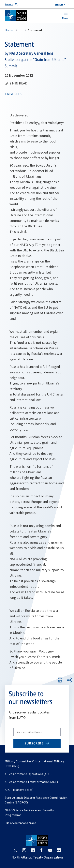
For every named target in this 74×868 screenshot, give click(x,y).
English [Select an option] (12, 94)
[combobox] (62, 5)
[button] (62, 5)
